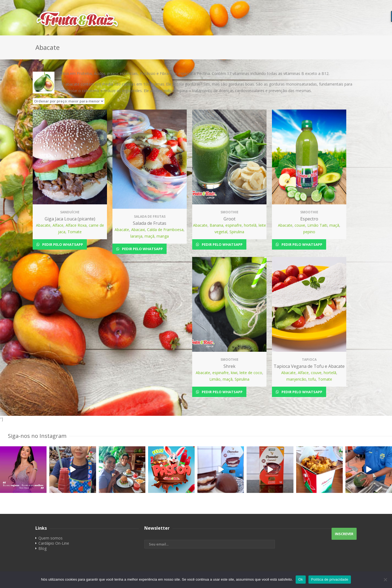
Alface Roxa (76, 225)
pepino (309, 232)
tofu (312, 379)
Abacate (43, 225)
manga (163, 236)
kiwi (234, 373)
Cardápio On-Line (54, 543)
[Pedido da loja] (69, 101)
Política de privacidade (330, 579)
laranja (136, 236)
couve (300, 225)
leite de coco (251, 373)
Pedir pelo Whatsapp (62, 244)
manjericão (296, 379)
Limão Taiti (317, 225)
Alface (58, 225)
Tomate (75, 232)
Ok (301, 579)
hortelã (250, 225)
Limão (215, 379)
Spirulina (237, 232)
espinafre (234, 225)
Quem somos (50, 538)
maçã (149, 236)
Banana (216, 225)
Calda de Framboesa (165, 230)
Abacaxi (138, 230)
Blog (42, 548)
